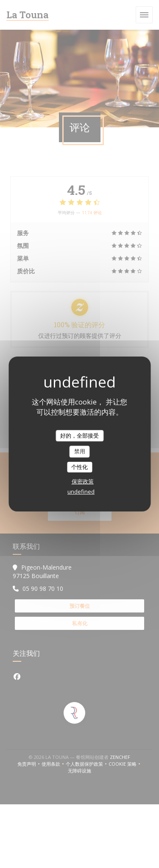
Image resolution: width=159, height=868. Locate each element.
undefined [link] (81, 492)
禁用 (80, 451)
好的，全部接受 (79, 435)
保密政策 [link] (83, 481)
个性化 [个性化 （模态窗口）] (79, 467)
